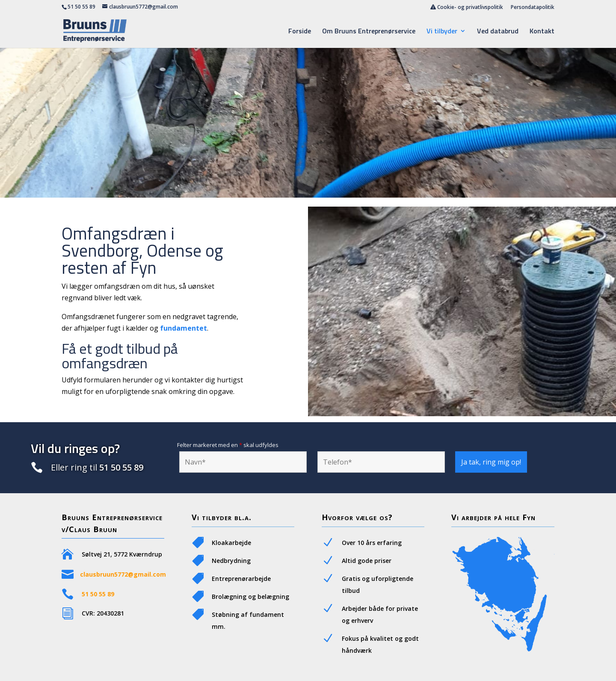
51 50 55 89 (81, 7)
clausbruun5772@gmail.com (123, 574)
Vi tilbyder (442, 32)
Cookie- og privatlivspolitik (467, 7)
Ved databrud (498, 32)
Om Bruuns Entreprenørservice (369, 32)
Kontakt (542, 32)
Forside (300, 32)
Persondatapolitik (533, 8)
